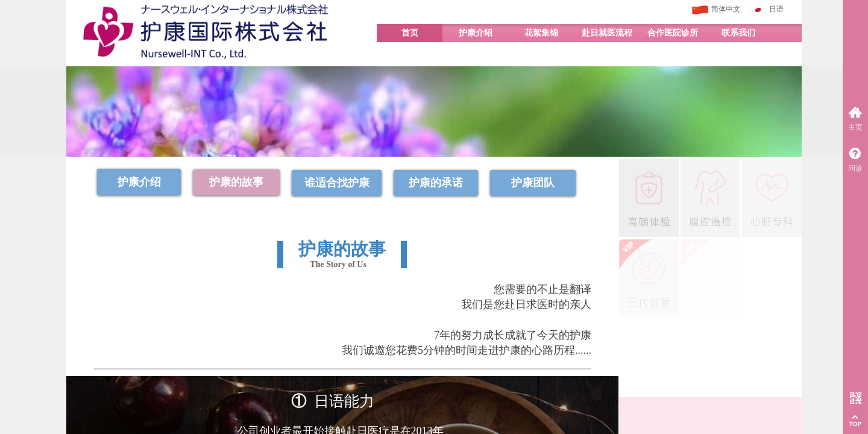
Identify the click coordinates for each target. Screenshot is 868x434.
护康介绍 (476, 33)
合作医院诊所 (673, 33)
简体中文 (716, 10)
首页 (410, 33)
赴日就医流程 (607, 33)
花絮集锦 (541, 33)
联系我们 (738, 33)
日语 (767, 10)
